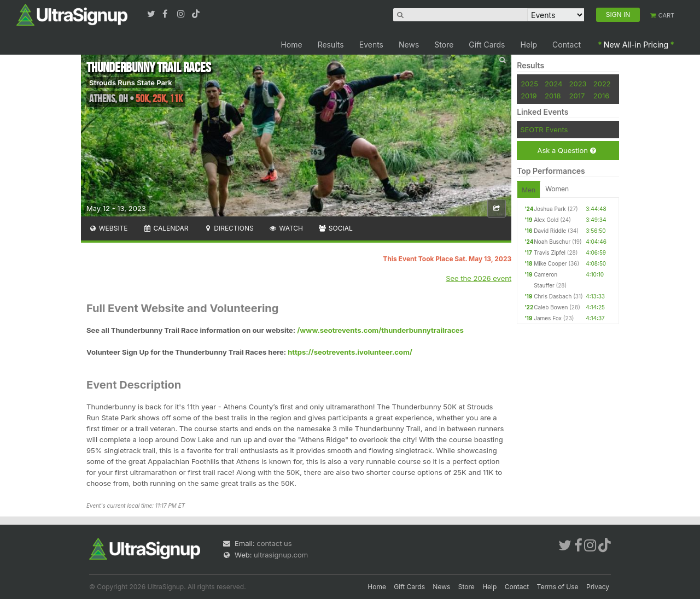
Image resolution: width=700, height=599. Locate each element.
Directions (228, 228)
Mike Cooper (550, 263)
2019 (529, 96)
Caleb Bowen (551, 307)
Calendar (166, 228)
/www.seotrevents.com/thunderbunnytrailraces (380, 330)
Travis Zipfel (550, 252)
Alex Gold (546, 220)
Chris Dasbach (553, 296)
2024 (553, 84)
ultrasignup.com (281, 555)
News (409, 45)
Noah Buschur (552, 242)
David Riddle (550, 231)
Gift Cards (487, 45)
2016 (601, 96)
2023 (578, 84)
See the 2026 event (479, 278)
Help (529, 45)
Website (108, 228)
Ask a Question (566, 151)
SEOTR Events (544, 130)
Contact (567, 45)
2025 (529, 84)
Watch (286, 228)
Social (336, 228)
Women (557, 189)
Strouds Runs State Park (131, 83)
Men (529, 190)
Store (444, 45)
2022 (602, 84)
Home (291, 45)
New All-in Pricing (636, 45)
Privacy (598, 587)
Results (331, 45)
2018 (553, 96)
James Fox (548, 318)
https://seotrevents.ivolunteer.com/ (350, 352)
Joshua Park (550, 209)
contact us (274, 543)
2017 (577, 96)
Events (371, 45)
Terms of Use (558, 587)
